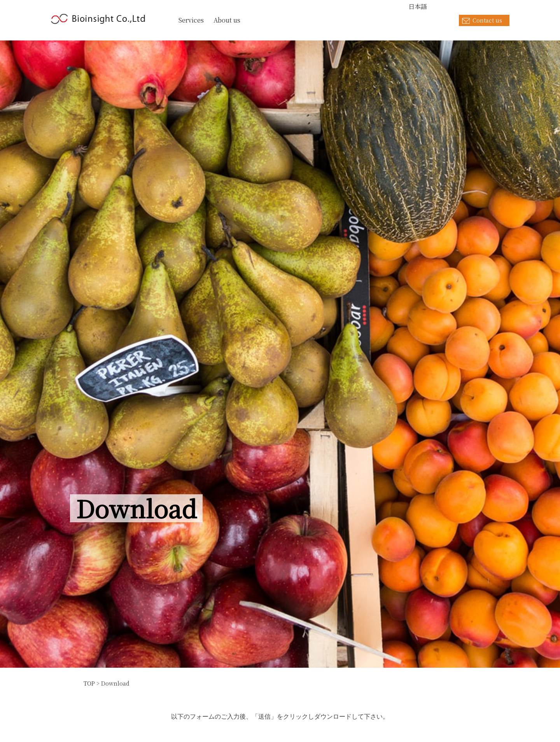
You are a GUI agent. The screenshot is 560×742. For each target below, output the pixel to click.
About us (227, 20)
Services (191, 20)
